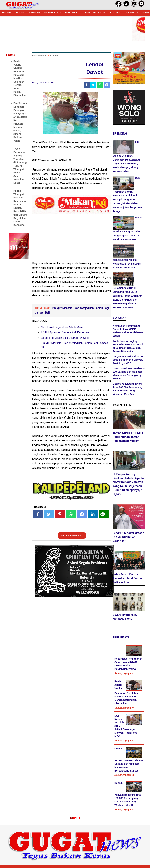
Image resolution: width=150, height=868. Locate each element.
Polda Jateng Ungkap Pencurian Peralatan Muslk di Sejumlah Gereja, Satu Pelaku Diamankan (20, 78)
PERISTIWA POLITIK (95, 13)
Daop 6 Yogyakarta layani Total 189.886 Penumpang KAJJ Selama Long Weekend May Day (128, 794)
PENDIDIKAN (72, 13)
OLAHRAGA (131, 13)
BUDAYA (7, 13)
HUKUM (20, 13)
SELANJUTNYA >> (72, 536)
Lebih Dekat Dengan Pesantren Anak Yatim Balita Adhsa (127, 579)
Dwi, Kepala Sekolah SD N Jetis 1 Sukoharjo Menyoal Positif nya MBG (128, 360)
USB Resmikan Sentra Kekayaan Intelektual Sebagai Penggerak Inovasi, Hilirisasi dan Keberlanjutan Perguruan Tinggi (127, 194)
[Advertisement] (75, 844)
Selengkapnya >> (124, 673)
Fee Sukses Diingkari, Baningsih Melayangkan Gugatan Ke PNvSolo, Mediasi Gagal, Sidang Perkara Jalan (127, 157)
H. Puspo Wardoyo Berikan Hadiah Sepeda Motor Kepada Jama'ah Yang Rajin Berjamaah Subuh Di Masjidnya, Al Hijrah (128, 484)
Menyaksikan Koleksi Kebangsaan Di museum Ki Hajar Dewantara (127, 264)
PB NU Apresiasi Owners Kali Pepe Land (65, 332)
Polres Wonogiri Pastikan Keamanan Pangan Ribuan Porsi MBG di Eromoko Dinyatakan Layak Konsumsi (20, 208)
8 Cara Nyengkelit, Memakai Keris (125, 617)
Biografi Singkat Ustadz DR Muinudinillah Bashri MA (128, 537)
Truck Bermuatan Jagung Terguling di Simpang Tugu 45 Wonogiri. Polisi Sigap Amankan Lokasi (20, 166)
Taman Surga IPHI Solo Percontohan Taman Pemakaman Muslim (128, 437)
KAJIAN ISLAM (52, 13)
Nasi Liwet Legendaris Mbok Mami (62, 327)
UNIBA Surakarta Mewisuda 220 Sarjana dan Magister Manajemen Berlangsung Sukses (129, 760)
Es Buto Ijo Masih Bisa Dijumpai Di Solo (65, 338)
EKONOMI (35, 13)
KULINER (115, 13)
